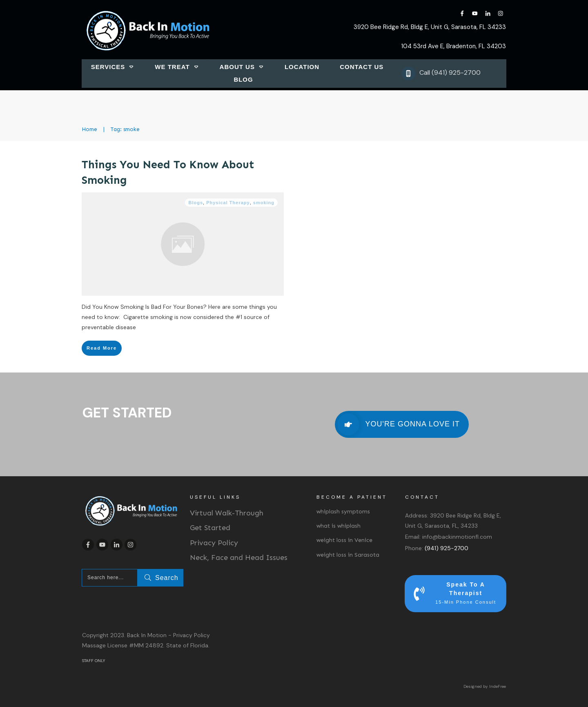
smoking (264, 203)
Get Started (210, 528)
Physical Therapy (228, 203)
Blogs (196, 203)
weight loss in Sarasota (348, 555)
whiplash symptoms (343, 512)
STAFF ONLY (94, 661)
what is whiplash (339, 526)
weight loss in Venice (344, 540)
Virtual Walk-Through (227, 513)
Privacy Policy (214, 543)
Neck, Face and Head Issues (239, 558)
